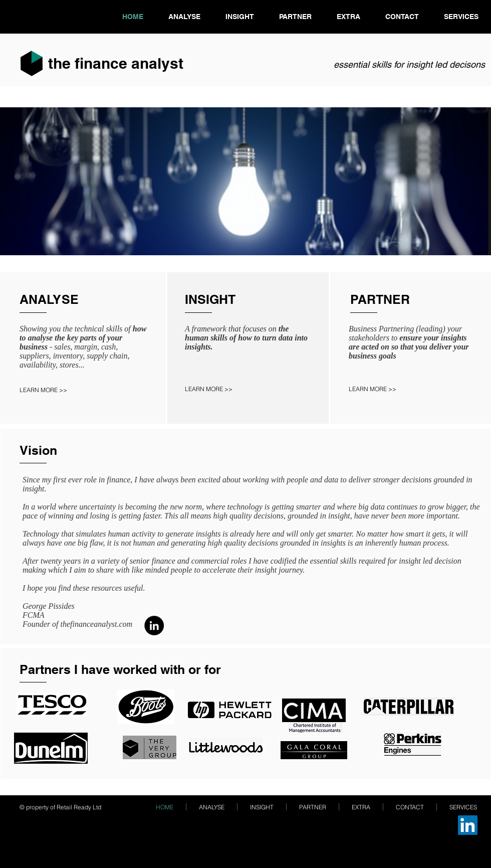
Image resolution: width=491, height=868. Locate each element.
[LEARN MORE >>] (53, 390)
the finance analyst (116, 63)
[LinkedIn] (154, 626)
